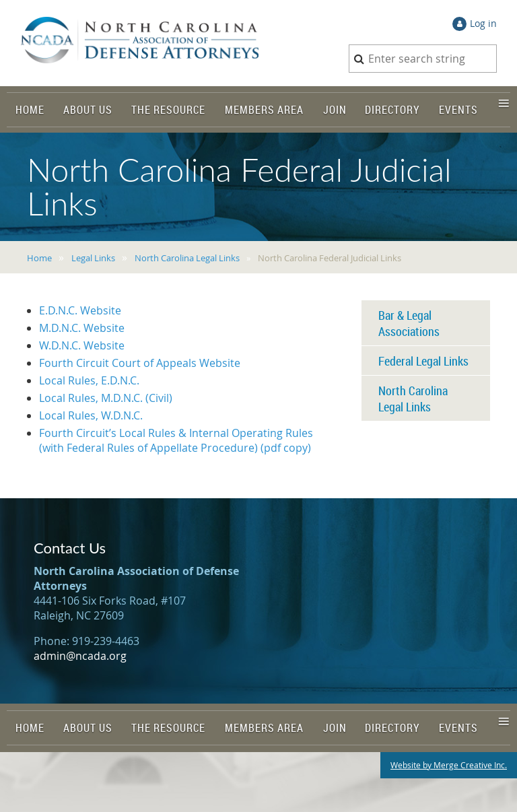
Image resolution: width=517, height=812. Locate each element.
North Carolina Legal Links (187, 258)
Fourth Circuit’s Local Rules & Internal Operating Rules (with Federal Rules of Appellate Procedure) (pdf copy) (176, 440)
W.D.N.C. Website (82, 345)
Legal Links (93, 258)
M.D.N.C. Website (82, 328)
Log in (483, 23)
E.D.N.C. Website (80, 310)
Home (39, 258)
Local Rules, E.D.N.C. (89, 380)
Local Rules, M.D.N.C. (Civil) (106, 398)
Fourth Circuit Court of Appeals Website (140, 363)
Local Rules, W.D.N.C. (91, 415)
